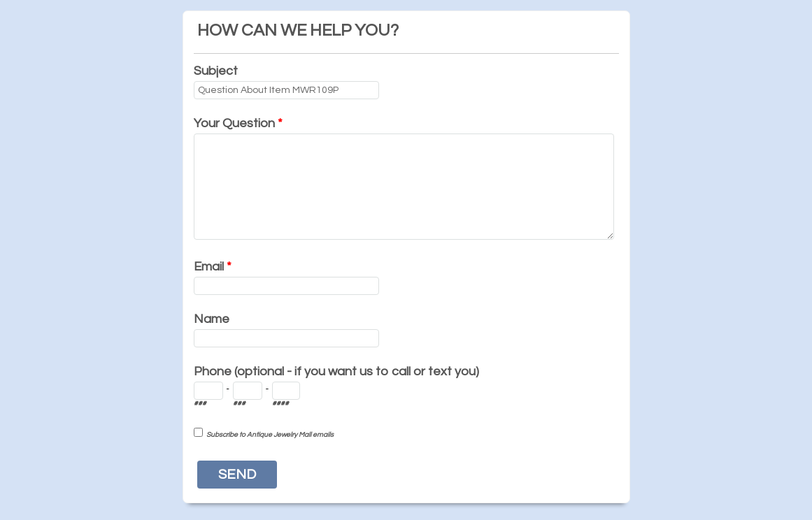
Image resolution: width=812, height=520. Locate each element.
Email (213, 267)
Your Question (238, 123)
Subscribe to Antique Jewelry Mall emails (270, 435)
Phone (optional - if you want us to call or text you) (336, 371)
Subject (216, 71)
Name (212, 319)
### (200, 403)
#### (280, 403)
